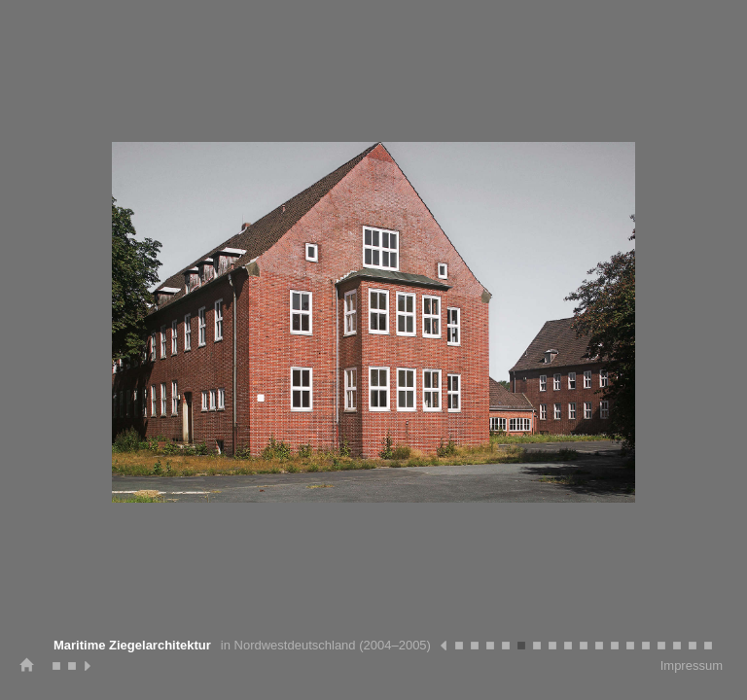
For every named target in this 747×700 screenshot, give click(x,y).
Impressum (692, 665)
